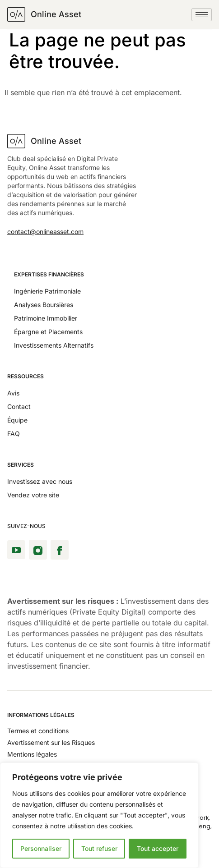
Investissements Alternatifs (54, 345)
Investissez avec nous (40, 481)
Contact (19, 406)
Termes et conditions (38, 731)
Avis (13, 393)
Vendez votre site (33, 495)
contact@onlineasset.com (45, 232)
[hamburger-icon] (202, 15)
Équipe (17, 420)
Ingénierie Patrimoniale (47, 291)
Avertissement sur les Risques (51, 742)
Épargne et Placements (48, 332)
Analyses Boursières (44, 305)
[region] (99, 815)
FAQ (14, 434)
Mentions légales (32, 754)
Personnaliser (41, 848)
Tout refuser (99, 848)
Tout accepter (158, 848)
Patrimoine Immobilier (46, 318)
